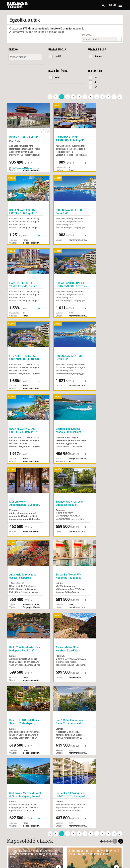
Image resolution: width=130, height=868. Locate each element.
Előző (56, 97)
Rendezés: (87, 35)
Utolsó (120, 97)
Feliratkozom (92, 668)
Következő (114, 97)
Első (50, 97)
